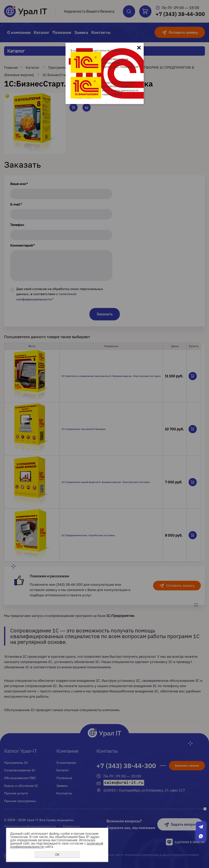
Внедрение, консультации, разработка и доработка (119, 84)
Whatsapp (201, 836)
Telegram (201, 827)
